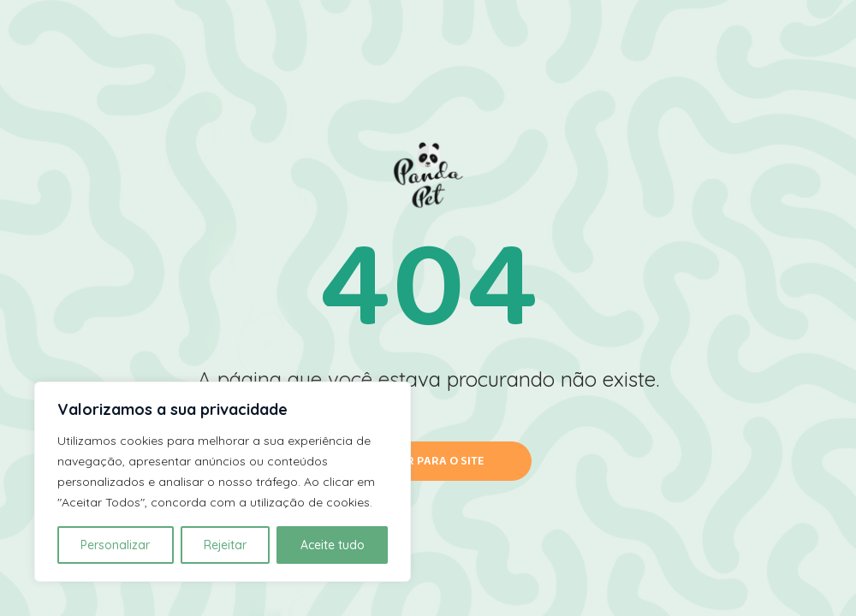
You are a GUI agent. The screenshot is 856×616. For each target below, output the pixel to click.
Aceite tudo (333, 545)
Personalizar (115, 545)
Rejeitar (225, 545)
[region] (223, 482)
